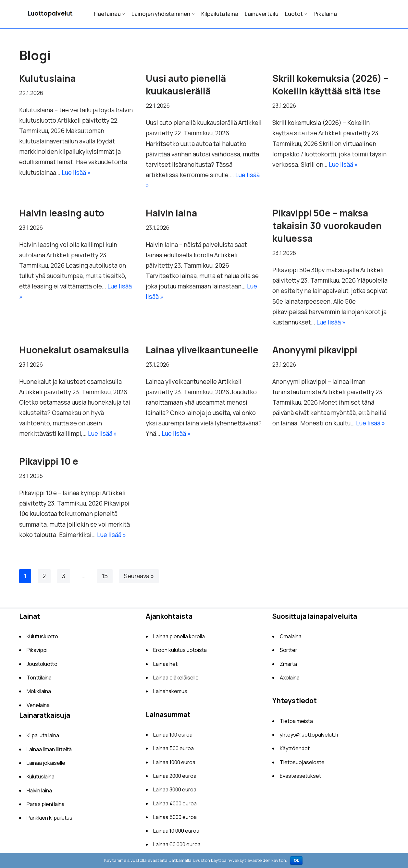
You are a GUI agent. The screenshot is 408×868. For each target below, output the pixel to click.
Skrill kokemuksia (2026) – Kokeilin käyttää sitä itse (331, 85)
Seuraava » (139, 578)
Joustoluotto (42, 666)
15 (105, 578)
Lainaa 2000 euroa (175, 778)
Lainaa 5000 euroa (175, 819)
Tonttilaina (39, 680)
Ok (296, 861)
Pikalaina (325, 14)
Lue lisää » (76, 173)
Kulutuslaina (47, 78)
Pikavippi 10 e (49, 463)
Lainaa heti (166, 666)
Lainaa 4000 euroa (175, 806)
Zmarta (288, 666)
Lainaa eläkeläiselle (176, 680)
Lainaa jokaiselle (46, 765)
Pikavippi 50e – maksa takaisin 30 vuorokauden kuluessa (327, 226)
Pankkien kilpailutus (49, 820)
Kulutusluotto (42, 639)
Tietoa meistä (296, 723)
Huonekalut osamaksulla (74, 351)
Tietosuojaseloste (302, 764)
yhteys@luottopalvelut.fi (309, 737)
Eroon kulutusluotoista (180, 652)
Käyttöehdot (295, 751)
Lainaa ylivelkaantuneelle (202, 351)
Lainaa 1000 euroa (174, 764)
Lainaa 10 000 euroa (176, 833)
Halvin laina (171, 214)
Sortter (289, 652)
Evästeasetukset (300, 778)
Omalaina (291, 639)
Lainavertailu (262, 14)
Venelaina (38, 707)
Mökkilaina (39, 693)
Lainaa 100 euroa (173, 737)
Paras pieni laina (46, 806)
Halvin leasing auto (62, 214)
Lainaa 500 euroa (173, 751)
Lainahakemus (170, 693)
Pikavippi (37, 652)
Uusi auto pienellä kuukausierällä (186, 85)
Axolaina (290, 680)
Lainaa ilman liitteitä (49, 752)
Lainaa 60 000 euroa (177, 847)
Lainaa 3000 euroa (175, 792)
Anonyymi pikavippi (315, 351)
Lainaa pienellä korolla (179, 639)
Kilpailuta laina (220, 14)
